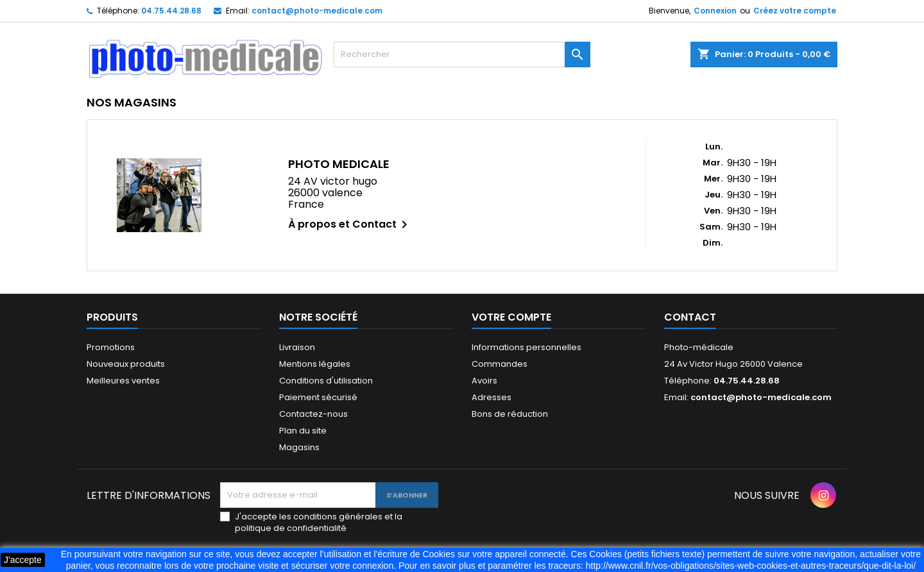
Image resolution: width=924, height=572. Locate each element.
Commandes (500, 364)
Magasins (299, 447)
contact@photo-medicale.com (317, 11)
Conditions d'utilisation (326, 381)
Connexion (715, 11)
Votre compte (511, 317)
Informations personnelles (526, 347)
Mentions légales (315, 364)
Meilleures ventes (123, 381)
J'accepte (23, 560)
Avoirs (484, 381)
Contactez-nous (313, 414)
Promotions (111, 347)
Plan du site (303, 431)
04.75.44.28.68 (171, 11)
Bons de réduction (510, 414)
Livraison (297, 347)
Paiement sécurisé (318, 397)
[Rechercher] (462, 55)
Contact (690, 317)
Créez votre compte (795, 11)
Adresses (492, 397)
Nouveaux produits (126, 364)
